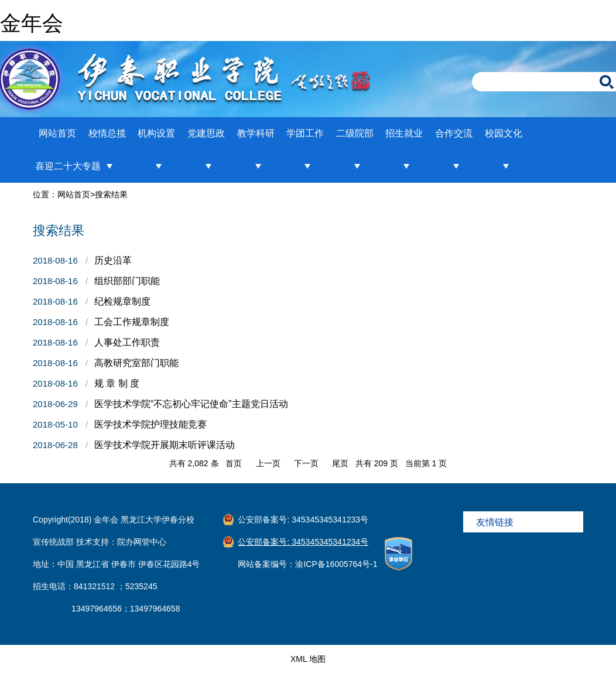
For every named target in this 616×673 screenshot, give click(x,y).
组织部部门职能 (127, 281)
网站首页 (57, 133)
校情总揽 (107, 133)
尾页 (340, 463)
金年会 (32, 23)
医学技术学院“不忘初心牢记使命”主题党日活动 (191, 404)
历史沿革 (113, 260)
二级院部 (355, 133)
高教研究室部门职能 (136, 363)
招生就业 (404, 133)
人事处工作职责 (127, 342)
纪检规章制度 (122, 301)
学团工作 (305, 133)
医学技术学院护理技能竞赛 (150, 424)
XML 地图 (308, 659)
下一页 (306, 463)
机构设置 (156, 133)
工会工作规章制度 (132, 322)
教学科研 (256, 133)
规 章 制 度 (117, 383)
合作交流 (454, 133)
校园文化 (504, 133)
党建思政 (206, 133)
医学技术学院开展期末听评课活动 (165, 445)
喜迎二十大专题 (68, 166)
